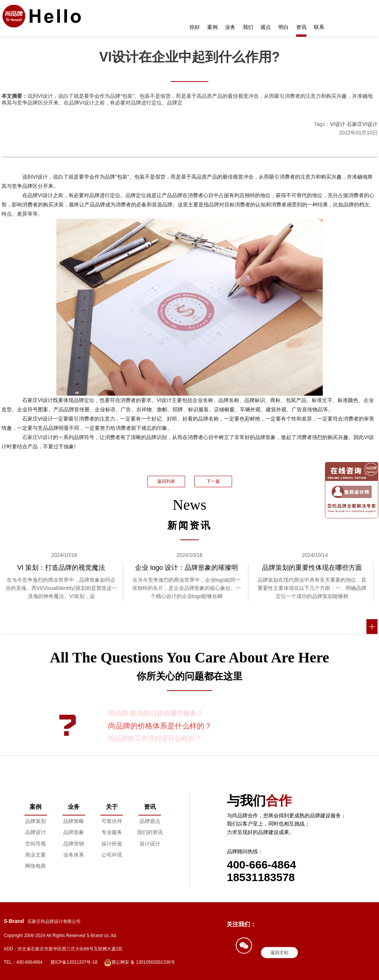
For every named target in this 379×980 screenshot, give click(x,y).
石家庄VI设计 (362, 124)
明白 (284, 27)
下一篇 (213, 481)
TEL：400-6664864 (23, 962)
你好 (195, 27)
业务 (230, 27)
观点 (266, 27)
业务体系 (74, 855)
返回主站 (279, 953)
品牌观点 (150, 821)
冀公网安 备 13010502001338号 (140, 963)
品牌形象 (74, 832)
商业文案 (36, 855)
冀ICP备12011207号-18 (74, 962)
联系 (319, 27)
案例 (212, 27)
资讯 (301, 27)
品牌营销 (74, 844)
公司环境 (112, 855)
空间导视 (36, 844)
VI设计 (338, 124)
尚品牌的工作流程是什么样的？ (155, 738)
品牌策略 (74, 821)
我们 (248, 27)
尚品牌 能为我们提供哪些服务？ (156, 713)
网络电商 (36, 866)
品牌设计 (36, 832)
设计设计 (150, 844)
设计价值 (112, 844)
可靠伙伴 (112, 821)
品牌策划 (36, 821)
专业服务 (112, 832)
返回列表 (166, 481)
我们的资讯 (150, 832)
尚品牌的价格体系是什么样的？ (160, 726)
